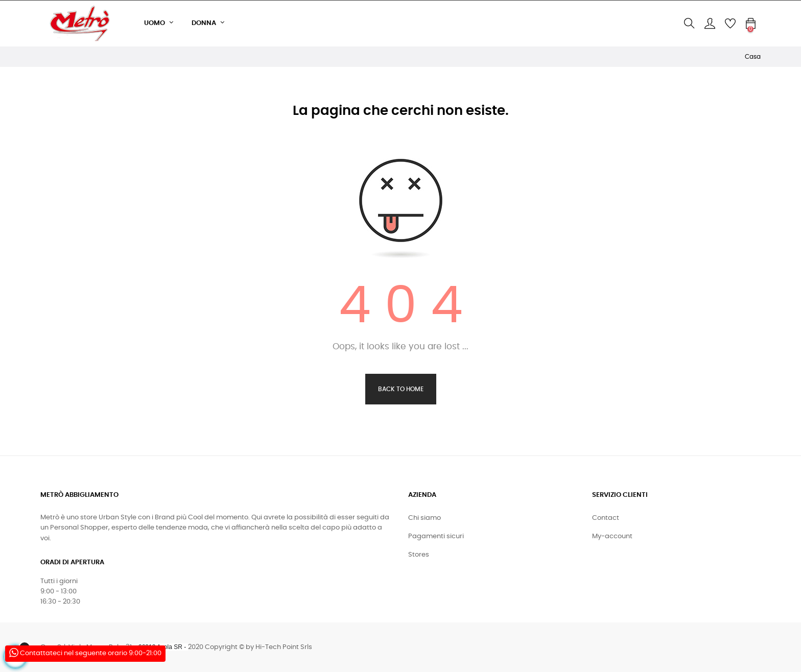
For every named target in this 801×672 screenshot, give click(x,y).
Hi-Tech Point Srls (284, 647)
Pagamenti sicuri (436, 536)
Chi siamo (425, 518)
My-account (612, 536)
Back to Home (401, 389)
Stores (419, 555)
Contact (606, 518)
